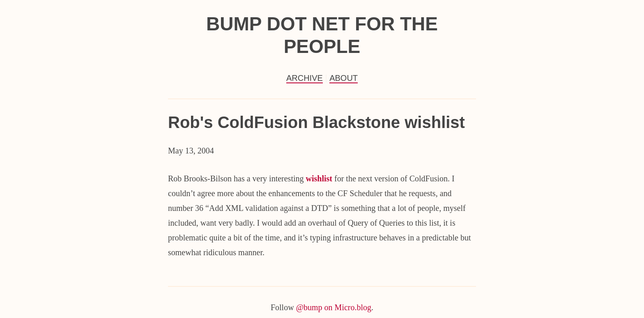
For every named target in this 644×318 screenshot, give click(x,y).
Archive (305, 78)
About (344, 78)
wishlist (319, 178)
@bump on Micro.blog (334, 307)
